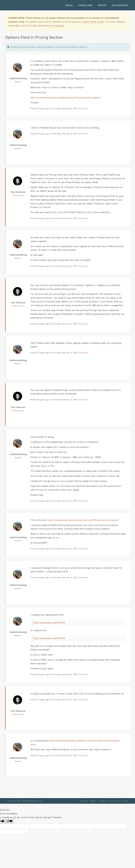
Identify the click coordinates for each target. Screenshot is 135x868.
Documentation (120, 5)
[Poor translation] (9, 821)
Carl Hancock (18, 192)
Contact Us (84, 801)
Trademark (103, 801)
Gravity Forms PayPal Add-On (72, 47)
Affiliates (93, 801)
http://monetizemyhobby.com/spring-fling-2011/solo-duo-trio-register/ (66, 98)
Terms (111, 801)
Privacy (117, 801)
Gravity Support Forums (23, 47)
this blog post (57, 26)
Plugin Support (46, 47)
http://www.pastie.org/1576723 (49, 623)
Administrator (18, 195)
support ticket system (93, 22)
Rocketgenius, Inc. (35, 801)
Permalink (84, 108)
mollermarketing (18, 78)
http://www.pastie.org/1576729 (50, 638)
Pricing (69, 5)
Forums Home (85, 5)
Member (18, 82)
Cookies (125, 801)
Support (102, 5)
